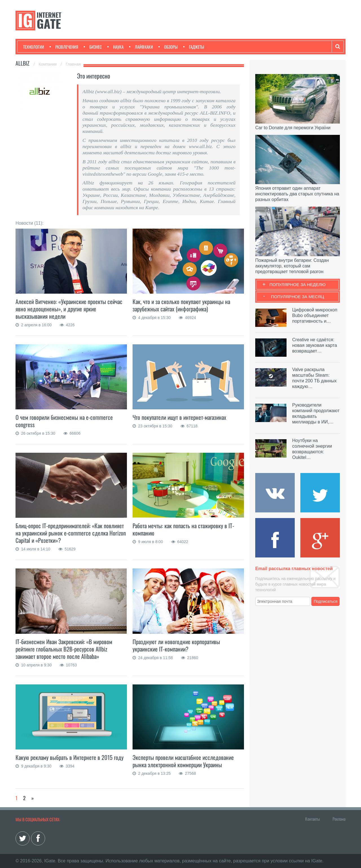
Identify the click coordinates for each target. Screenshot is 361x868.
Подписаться (326, 601)
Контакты (312, 819)
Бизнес (93, 47)
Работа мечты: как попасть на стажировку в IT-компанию (184, 529)
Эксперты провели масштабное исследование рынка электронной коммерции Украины (184, 761)
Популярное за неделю (298, 285)
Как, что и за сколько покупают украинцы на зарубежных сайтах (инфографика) (182, 305)
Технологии (34, 47)
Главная (73, 64)
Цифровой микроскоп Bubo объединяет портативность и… (315, 315)
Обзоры (168, 47)
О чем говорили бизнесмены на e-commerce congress (65, 421)
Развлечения (64, 47)
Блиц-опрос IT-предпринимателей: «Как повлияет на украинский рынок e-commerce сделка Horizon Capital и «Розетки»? (71, 533)
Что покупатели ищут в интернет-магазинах (181, 417)
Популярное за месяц (298, 297)
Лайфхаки (141, 47)
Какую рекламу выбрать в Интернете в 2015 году (70, 757)
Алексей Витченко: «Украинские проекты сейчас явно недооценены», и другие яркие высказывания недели (70, 309)
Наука (115, 47)
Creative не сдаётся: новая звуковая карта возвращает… (315, 345)
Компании (48, 64)
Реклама (339, 819)
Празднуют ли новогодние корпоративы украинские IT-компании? (177, 645)
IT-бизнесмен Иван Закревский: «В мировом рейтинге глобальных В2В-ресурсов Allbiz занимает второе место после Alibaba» (65, 649)
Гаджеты (194, 47)
